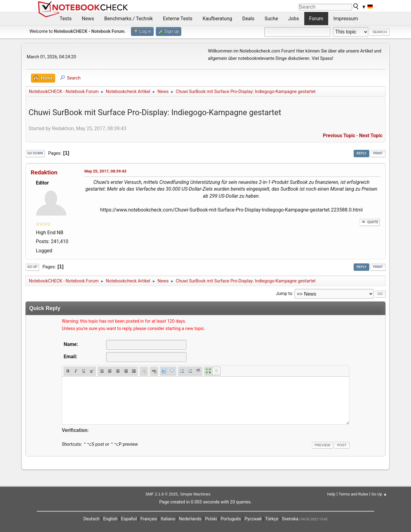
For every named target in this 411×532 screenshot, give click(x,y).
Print (378, 153)
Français (149, 519)
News (88, 19)
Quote (370, 222)
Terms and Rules (353, 494)
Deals (248, 19)
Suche (271, 19)
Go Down (35, 153)
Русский (253, 519)
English (110, 519)
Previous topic (339, 136)
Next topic (371, 136)
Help (331, 494)
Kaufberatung (217, 19)
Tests (66, 19)
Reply (361, 153)
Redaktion (44, 172)
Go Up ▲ (379, 494)
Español (129, 519)
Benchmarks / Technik (129, 19)
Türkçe (272, 519)
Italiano (168, 519)
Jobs (294, 19)
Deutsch (92, 519)
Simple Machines (195, 494)
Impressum (346, 19)
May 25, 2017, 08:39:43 (105, 171)
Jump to (284, 294)
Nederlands (190, 519)
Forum (316, 19)
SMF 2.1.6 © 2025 (161, 494)
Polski (211, 519)
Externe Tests (178, 19)
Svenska (290, 519)
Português (231, 519)
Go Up (32, 267)
